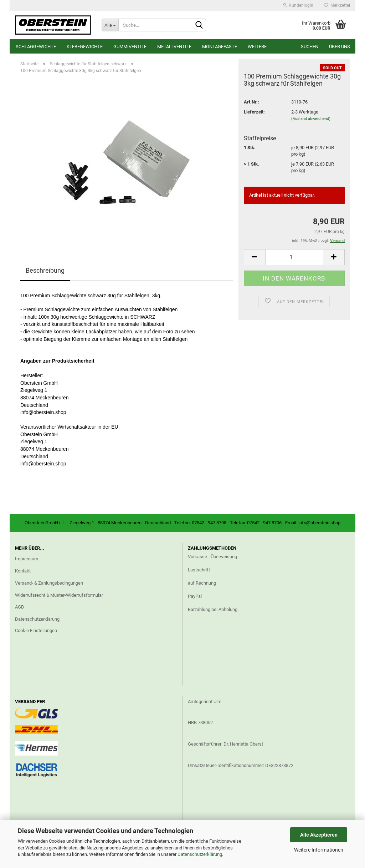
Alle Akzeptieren (319, 835)
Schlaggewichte (36, 47)
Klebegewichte (85, 47)
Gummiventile (130, 47)
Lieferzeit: (254, 112)
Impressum (27, 559)
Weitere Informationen (319, 850)
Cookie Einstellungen (36, 630)
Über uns (340, 47)
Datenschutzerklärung (200, 854)
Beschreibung (45, 270)
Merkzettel (337, 5)
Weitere (257, 47)
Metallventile (174, 47)
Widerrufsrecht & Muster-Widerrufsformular (59, 595)
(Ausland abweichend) (311, 119)
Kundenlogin (298, 5)
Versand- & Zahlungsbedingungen (49, 583)
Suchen (310, 47)
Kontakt (23, 571)
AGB (19, 607)
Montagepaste (220, 47)
